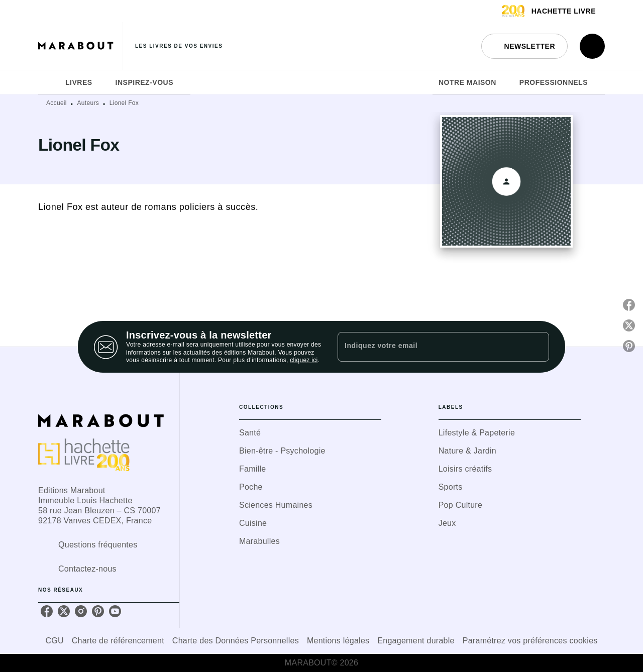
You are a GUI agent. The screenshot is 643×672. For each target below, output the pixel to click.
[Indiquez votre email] (431, 347)
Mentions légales (338, 641)
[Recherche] (592, 46)
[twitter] (64, 611)
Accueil (57, 103)
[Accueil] (80, 46)
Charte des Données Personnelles (236, 641)
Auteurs (88, 103)
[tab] (49, 82)
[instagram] (81, 611)
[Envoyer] (537, 347)
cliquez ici (304, 361)
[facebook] (47, 611)
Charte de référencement (118, 641)
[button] (524, 46)
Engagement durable (416, 641)
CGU (54, 641)
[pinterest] (98, 611)
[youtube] (115, 611)
